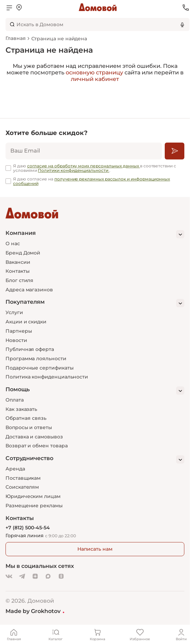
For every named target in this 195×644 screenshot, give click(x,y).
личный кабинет (95, 79)
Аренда (15, 469)
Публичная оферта (30, 349)
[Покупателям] (95, 303)
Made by (35, 611)
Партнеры (19, 331)
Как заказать (21, 409)
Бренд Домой (23, 253)
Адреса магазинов (29, 290)
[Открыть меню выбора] (19, 8)
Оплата (15, 400)
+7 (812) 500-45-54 (28, 528)
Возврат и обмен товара (36, 446)
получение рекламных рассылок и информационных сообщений (91, 181)
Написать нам (95, 549)
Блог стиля (19, 280)
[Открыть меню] (9, 8)
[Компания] (95, 234)
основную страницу (94, 72)
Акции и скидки (26, 322)
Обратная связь (26, 418)
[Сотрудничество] (95, 459)
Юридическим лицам (33, 496)
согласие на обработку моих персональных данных (84, 166)
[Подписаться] (175, 151)
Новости (16, 340)
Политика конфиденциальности (47, 377)
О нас (13, 243)
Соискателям (22, 487)
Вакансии (18, 262)
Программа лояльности (36, 359)
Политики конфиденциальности (73, 170)
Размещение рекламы (34, 506)
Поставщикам (23, 478)
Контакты (17, 271)
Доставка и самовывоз (34, 437)
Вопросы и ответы (29, 427)
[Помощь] (95, 391)
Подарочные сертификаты (39, 368)
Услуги (14, 312)
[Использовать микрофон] (182, 24)
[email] (84, 151)
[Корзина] (98, 634)
